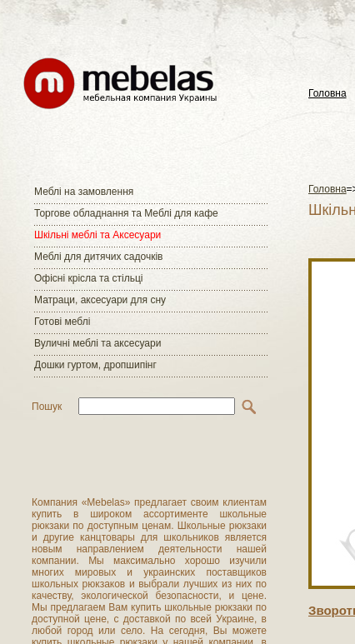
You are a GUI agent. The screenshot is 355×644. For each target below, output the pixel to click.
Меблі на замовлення (84, 192)
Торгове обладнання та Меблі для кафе (126, 213)
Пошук (47, 407)
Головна (327, 94)
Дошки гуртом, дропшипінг (95, 365)
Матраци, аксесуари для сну (100, 300)
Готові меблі (62, 322)
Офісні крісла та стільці (88, 278)
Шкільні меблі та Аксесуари (97, 235)
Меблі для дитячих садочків (98, 257)
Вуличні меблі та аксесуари (97, 343)
